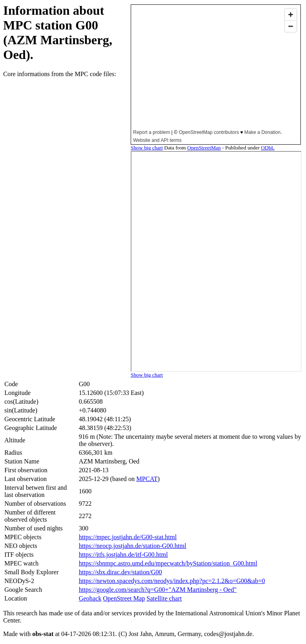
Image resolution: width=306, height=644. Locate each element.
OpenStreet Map (124, 598)
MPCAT (147, 479)
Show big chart (147, 148)
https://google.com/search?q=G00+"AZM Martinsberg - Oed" (158, 590)
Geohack (90, 598)
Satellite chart (164, 598)
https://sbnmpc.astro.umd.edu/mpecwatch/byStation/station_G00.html (168, 563)
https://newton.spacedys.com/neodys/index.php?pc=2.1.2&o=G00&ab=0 (172, 581)
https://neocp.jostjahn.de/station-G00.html (133, 546)
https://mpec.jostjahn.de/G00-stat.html (128, 537)
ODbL (268, 148)
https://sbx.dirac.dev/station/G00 (121, 572)
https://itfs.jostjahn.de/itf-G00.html (124, 555)
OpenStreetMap (204, 148)
